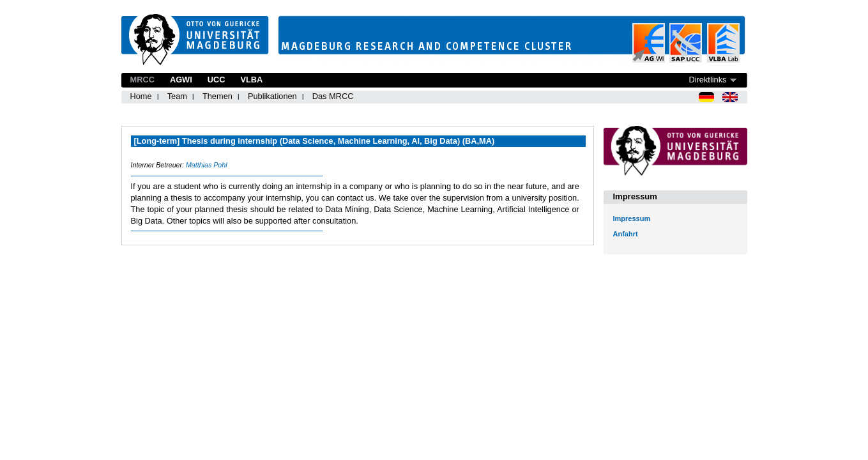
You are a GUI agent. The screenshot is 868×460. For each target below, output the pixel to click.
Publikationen (272, 96)
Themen (217, 96)
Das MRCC (333, 96)
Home (141, 96)
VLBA (251, 80)
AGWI (181, 80)
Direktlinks (707, 80)
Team (177, 96)
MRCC (142, 80)
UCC (217, 80)
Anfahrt (626, 234)
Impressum (632, 218)
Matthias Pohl (207, 165)
